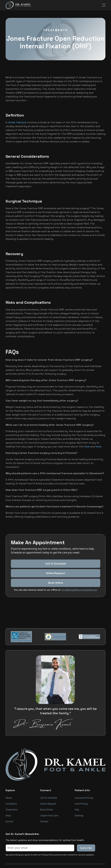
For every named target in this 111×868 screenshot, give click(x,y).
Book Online (47, 810)
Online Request (55, 588)
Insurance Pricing (84, 798)
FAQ (77, 810)
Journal (9, 821)
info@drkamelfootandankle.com (79, 605)
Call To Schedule (56, 578)
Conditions (11, 804)
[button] (102, 5)
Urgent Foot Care (49, 815)
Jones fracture (17, 122)
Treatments (12, 810)
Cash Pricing (81, 804)
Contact (44, 821)
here (87, 447)
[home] (18, 5)
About (9, 798)
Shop (8, 815)
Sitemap (79, 815)
